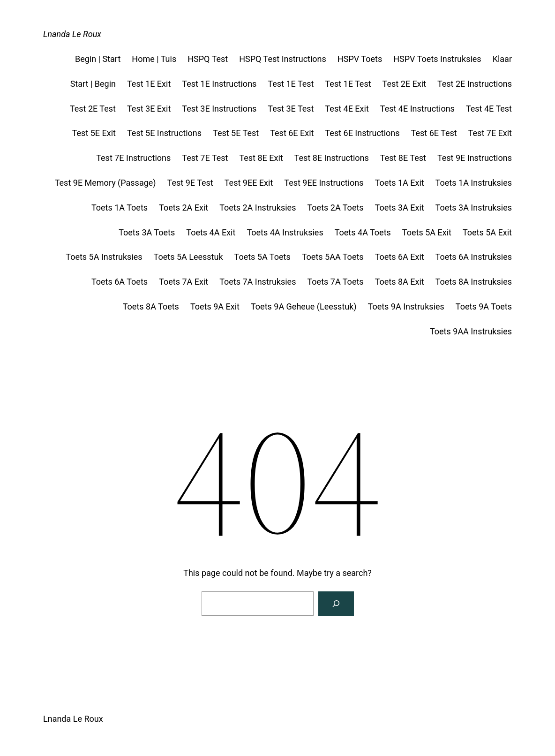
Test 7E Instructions (133, 158)
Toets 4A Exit (211, 232)
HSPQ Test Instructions (283, 59)
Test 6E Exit (292, 133)
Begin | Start (98, 59)
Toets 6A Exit (400, 257)
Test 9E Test (190, 183)
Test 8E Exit (261, 158)
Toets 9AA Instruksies (471, 331)
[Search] (336, 604)
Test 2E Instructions (475, 84)
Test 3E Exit (149, 109)
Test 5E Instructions (164, 133)
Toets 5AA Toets (333, 257)
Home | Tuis (154, 59)
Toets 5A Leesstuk (188, 257)
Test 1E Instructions (219, 84)
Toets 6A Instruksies (474, 257)
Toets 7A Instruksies (258, 282)
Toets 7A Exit (184, 282)
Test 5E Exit (94, 133)
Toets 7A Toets (335, 282)
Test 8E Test (403, 158)
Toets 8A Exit (400, 282)
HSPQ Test (208, 59)
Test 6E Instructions (362, 133)
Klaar (502, 59)
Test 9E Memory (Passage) (105, 183)
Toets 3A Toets (147, 232)
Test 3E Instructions (219, 109)
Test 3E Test (291, 109)
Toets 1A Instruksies (474, 183)
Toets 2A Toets (335, 208)
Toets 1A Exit (400, 183)
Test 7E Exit (490, 133)
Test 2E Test (93, 109)
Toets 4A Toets (363, 232)
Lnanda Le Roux (72, 34)
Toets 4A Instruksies (285, 232)
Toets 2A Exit (184, 208)
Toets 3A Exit (400, 208)
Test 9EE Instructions (324, 183)
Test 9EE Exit (249, 183)
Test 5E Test (236, 133)
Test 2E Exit (404, 84)
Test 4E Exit (347, 109)
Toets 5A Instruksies (104, 257)
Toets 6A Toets (120, 282)
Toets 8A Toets (151, 306)
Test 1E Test (291, 84)
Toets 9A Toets (484, 306)
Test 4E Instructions (417, 109)
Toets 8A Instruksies (474, 282)
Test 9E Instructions (475, 158)
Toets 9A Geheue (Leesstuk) (304, 306)
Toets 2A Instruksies (258, 208)
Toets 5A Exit (427, 232)
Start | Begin (93, 84)
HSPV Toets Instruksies (437, 59)
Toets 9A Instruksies (406, 306)
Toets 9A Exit (215, 306)
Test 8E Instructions (332, 158)
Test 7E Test (205, 158)
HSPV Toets (360, 59)
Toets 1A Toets (120, 208)
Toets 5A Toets (262, 257)
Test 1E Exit (149, 84)
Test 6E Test (434, 133)
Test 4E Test (489, 109)
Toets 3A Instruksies (474, 208)
